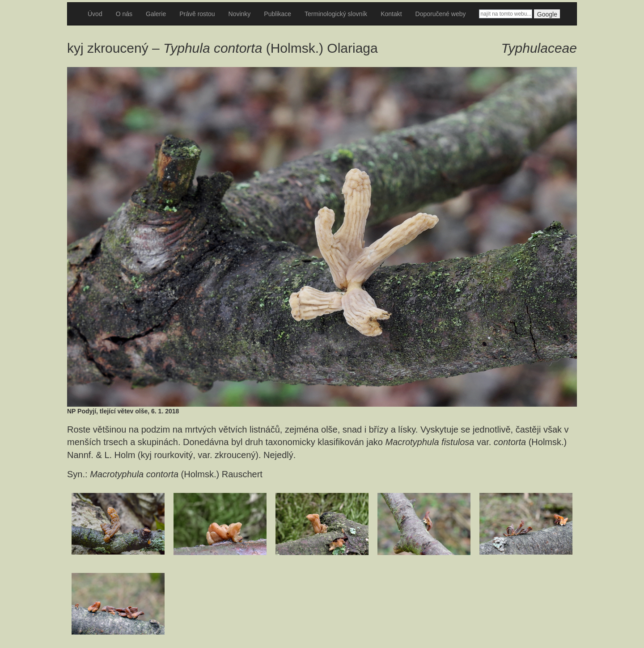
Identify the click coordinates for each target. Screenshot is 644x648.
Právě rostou (197, 14)
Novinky (240, 14)
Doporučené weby (441, 14)
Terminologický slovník (336, 14)
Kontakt (391, 14)
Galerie (156, 14)
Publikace (278, 14)
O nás (124, 14)
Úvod (95, 14)
